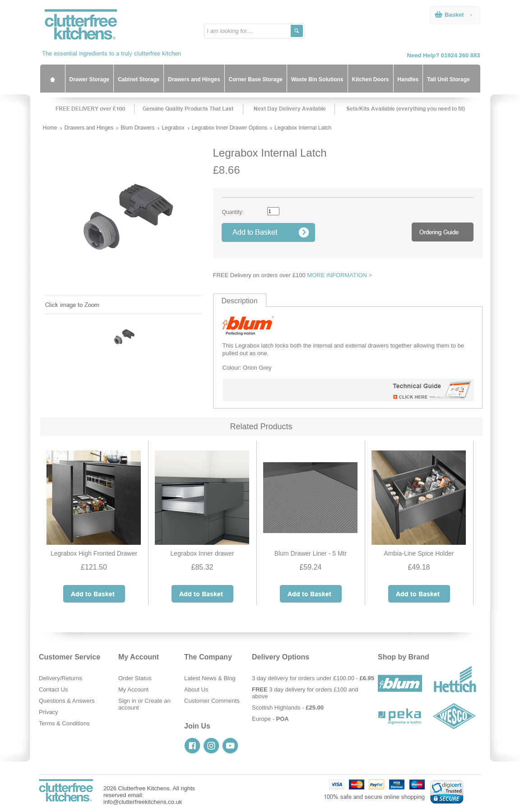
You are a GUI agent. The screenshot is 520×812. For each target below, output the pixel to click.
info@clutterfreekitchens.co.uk (143, 802)
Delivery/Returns (60, 678)
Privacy (49, 712)
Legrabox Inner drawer (202, 553)
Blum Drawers (137, 128)
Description (240, 301)
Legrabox (173, 128)
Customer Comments (212, 701)
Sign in (127, 701)
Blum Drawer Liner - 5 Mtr (311, 553)
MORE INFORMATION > (339, 275)
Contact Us (53, 689)
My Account (133, 689)
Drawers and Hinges (89, 128)
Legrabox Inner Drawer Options (230, 128)
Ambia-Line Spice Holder (419, 553)
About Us (196, 689)
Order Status (135, 678)
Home (50, 128)
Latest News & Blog (210, 678)
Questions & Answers (67, 701)
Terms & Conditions (64, 723)
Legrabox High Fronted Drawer (94, 553)
